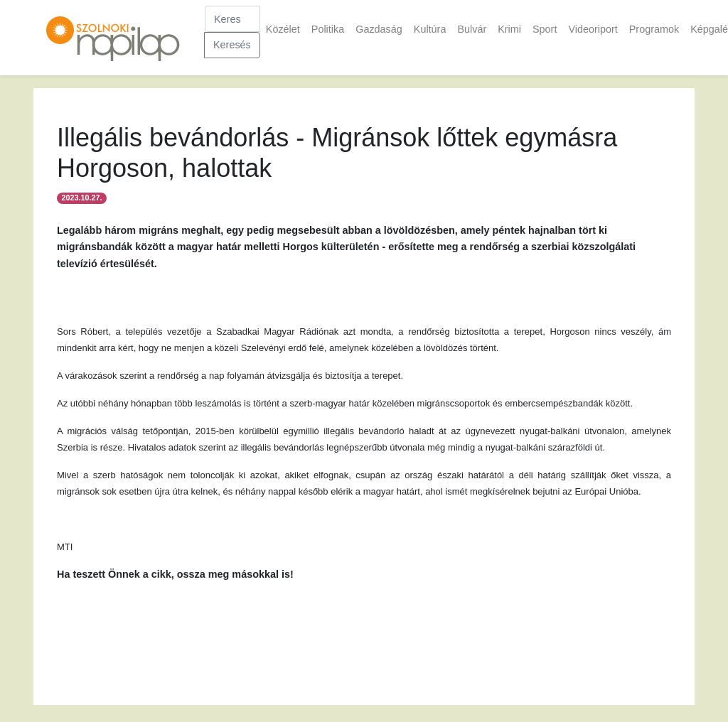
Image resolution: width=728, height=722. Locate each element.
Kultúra (430, 29)
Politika (328, 29)
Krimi (509, 29)
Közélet (283, 29)
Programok (654, 29)
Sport (545, 29)
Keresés (232, 45)
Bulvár (472, 29)
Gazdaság (379, 29)
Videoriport (593, 29)
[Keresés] (232, 19)
